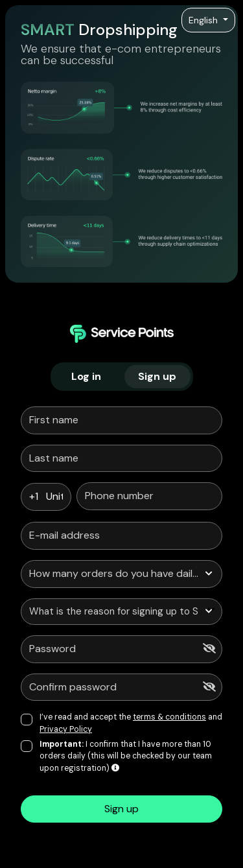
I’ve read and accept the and (131, 723)
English (204, 20)
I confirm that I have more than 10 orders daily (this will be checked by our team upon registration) (126, 756)
